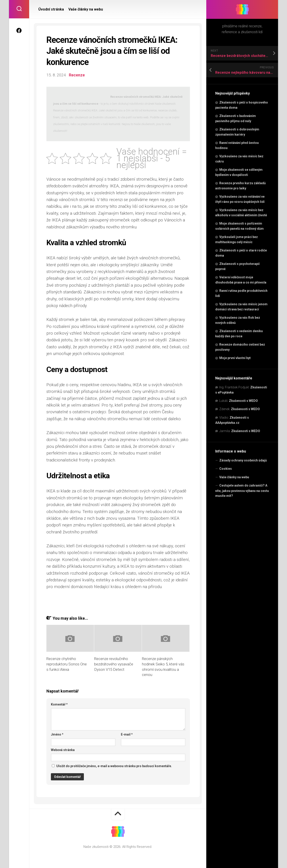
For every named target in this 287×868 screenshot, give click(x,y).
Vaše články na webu (234, 477)
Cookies (226, 469)
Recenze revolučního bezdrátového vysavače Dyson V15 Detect (114, 664)
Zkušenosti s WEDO (243, 401)
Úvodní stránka (51, 9)
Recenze (77, 75)
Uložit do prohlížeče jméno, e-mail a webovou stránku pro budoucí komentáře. (114, 766)
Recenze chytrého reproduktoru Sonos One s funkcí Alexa (67, 664)
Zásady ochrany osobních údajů (243, 460)
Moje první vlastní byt (235, 358)
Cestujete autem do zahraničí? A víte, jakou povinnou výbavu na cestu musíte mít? (242, 491)
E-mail (127, 734)
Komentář (59, 704)
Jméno (57, 734)
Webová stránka (63, 750)
